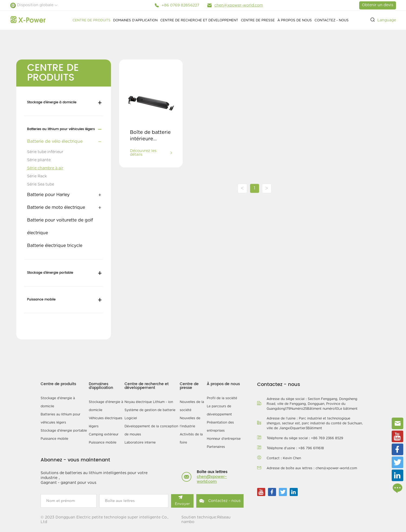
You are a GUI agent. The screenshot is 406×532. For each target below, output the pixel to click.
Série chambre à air (45, 168)
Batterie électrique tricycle (55, 246)
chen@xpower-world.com (239, 5)
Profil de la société (222, 398)
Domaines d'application (135, 20)
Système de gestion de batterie (150, 410)
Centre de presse (258, 20)
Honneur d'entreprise (224, 439)
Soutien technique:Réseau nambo (206, 520)
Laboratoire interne (140, 442)
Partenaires (216, 447)
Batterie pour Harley (48, 195)
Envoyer (182, 501)
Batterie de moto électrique (56, 207)
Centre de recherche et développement (199, 20)
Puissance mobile (41, 300)
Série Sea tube (41, 184)
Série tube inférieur (45, 152)
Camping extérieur (104, 434)
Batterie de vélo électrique (55, 141)
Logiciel (131, 418)
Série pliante (39, 160)
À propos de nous (295, 20)
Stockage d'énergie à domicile (52, 102)
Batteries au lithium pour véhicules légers (61, 129)
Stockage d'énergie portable (50, 273)
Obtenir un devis (378, 5)
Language (387, 20)
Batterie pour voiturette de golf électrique (60, 227)
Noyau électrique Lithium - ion (149, 402)
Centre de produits (91, 20)
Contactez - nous (332, 20)
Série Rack (37, 176)
